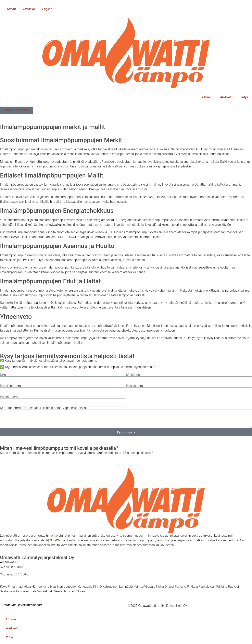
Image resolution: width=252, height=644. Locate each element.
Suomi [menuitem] (11, 9)
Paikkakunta (134, 386)
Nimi (3, 375)
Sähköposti (134, 375)
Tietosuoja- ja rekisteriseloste (22, 605)
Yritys (244, 97)
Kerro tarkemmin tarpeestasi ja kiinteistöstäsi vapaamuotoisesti (44, 408)
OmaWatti (57, 540)
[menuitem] (10, 9)
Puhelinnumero (10, 386)
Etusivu (207, 97)
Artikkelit (226, 97)
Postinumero (9, 397)
